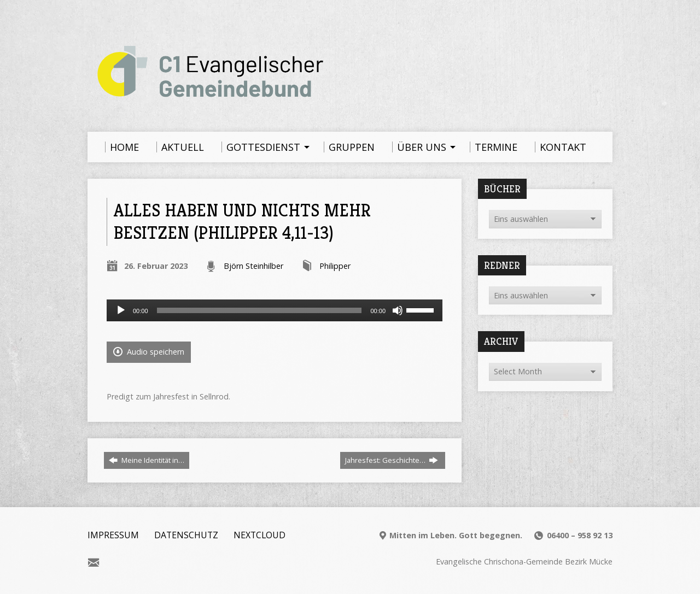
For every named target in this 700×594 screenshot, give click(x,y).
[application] (275, 310)
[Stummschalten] (398, 310)
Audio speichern (149, 352)
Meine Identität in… (147, 460)
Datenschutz (186, 535)
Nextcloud (259, 535)
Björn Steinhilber (253, 266)
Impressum (113, 535)
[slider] (259, 310)
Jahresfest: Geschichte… (392, 460)
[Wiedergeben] (121, 310)
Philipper (335, 266)
